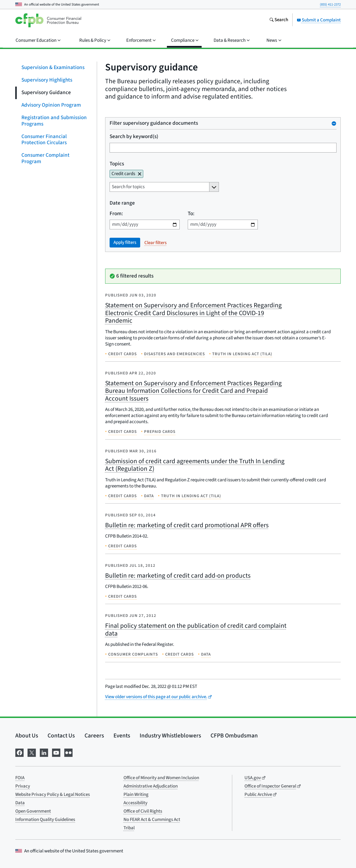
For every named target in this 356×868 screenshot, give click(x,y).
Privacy (23, 786)
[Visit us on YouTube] (56, 752)
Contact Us (61, 735)
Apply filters (125, 242)
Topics (117, 164)
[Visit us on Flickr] (68, 752)
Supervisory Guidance (46, 93)
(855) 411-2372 (330, 4)
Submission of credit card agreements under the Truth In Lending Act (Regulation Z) (195, 465)
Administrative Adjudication (151, 786)
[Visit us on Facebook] (19, 752)
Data (20, 803)
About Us (27, 735)
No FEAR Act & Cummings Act (152, 820)
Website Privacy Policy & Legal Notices (53, 795)
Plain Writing (136, 795)
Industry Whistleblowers (170, 735)
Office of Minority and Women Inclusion (161, 778)
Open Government (33, 811)
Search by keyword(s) (134, 137)
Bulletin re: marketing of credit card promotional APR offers (187, 525)
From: (116, 214)
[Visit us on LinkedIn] (44, 752)
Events (122, 735)
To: (191, 214)
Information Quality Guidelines (45, 820)
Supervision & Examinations (53, 68)
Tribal (129, 828)
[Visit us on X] (32, 752)
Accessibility (135, 803)
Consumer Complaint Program (45, 158)
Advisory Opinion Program (51, 105)
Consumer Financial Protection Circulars (44, 139)
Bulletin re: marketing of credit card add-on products (178, 576)
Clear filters (155, 242)
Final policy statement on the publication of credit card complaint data (196, 630)
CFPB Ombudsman (234, 735)
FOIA (20, 778)
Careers (94, 735)
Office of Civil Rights (143, 811)
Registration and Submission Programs (54, 121)
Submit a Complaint (319, 20)
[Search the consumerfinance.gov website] (279, 20)
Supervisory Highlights (47, 80)
